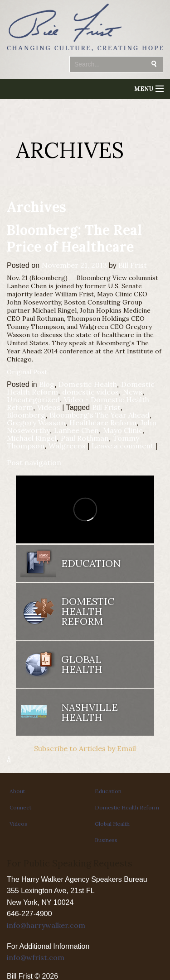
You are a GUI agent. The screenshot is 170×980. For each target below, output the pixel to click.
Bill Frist (133, 265)
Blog (47, 384)
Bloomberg (26, 415)
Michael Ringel (32, 438)
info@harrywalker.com (46, 925)
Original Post (27, 372)
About (17, 791)
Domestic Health (88, 384)
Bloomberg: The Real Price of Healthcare (74, 238)
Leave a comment (123, 446)
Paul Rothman (85, 438)
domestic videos (90, 392)
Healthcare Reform (103, 423)
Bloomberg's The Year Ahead (100, 415)
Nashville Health (90, 712)
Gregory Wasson (36, 423)
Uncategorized (33, 400)
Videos (49, 407)
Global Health (82, 664)
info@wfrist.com (36, 957)
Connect (20, 807)
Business (106, 840)
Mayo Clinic (123, 430)
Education (91, 563)
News (133, 392)
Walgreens (67, 446)
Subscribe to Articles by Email (85, 748)
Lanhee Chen (76, 430)
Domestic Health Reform (88, 611)
